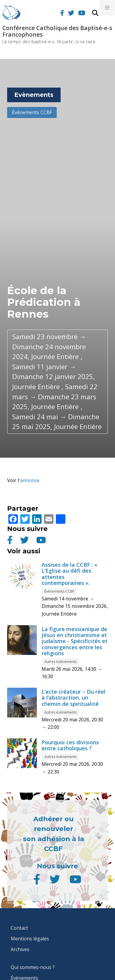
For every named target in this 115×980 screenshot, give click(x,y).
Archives (20, 949)
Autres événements (60, 662)
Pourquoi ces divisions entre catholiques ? (70, 745)
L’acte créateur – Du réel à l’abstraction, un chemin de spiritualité (74, 698)
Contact (19, 928)
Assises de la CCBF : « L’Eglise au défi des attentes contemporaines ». (69, 574)
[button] (107, 8)
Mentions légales (30, 939)
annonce (30, 480)
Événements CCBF (32, 112)
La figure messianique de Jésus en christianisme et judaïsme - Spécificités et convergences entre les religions (75, 641)
